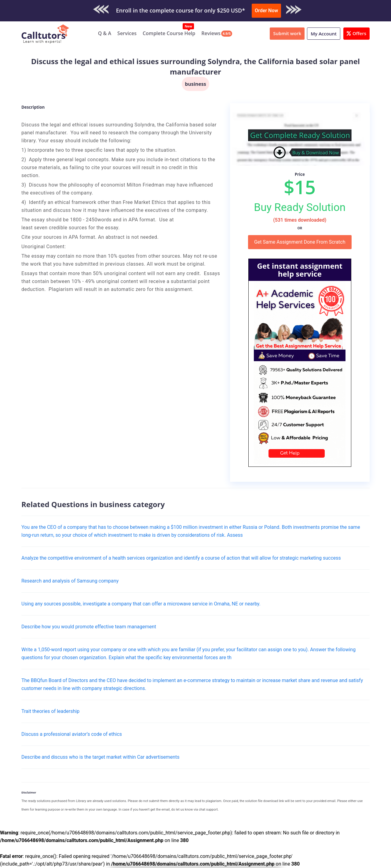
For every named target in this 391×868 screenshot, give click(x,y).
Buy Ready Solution (300, 207)
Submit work (287, 33)
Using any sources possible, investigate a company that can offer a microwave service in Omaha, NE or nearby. (141, 604)
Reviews (211, 33)
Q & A (105, 33)
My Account (324, 34)
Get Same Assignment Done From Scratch (300, 242)
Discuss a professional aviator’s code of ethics (72, 734)
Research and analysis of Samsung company (70, 581)
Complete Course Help (169, 33)
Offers (356, 33)
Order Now (266, 11)
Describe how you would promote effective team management (89, 627)
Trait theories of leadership (50, 711)
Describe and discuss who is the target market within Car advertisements (100, 757)
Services (127, 33)
